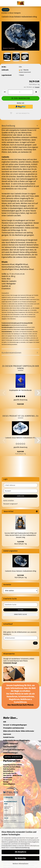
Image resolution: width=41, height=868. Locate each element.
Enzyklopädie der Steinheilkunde (20, 390)
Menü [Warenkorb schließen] (3, 3)
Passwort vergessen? (10, 504)
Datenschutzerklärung (22, 848)
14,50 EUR (21, 542)
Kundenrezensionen (11, 353)
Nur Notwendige (21, 858)
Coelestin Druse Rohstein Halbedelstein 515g (20, 438)
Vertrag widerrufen (13, 757)
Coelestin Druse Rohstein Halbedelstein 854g (21, 571)
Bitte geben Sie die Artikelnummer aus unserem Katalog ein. (20, 633)
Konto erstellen (9, 501)
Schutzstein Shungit (10, 663)
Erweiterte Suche (20, 614)
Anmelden (21, 496)
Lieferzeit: (5, 70)
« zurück (6, 10)
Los (35, 643)
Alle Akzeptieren (21, 852)
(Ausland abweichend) (25, 72)
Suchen (21, 610)
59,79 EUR (20, 575)
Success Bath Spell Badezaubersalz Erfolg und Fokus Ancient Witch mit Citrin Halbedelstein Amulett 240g (20, 535)
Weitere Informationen (20, 864)
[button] (5, 92)
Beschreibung (8, 126)
